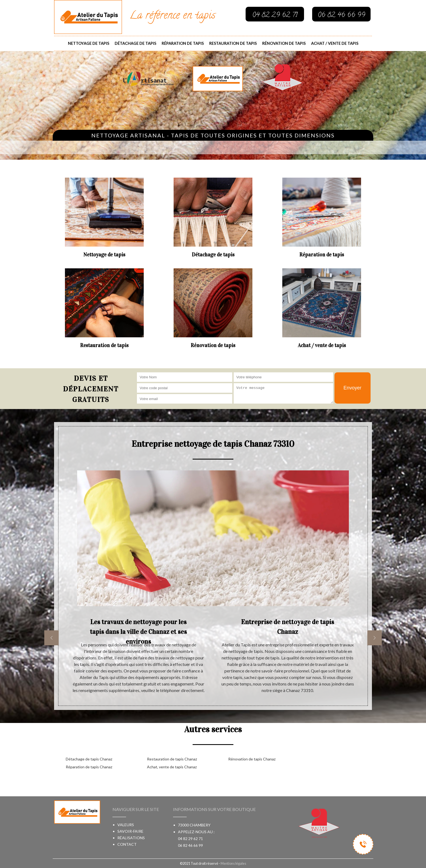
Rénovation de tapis (284, 43)
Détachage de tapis (135, 43)
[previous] (51, 638)
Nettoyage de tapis (89, 43)
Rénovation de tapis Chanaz (252, 759)
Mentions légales (233, 863)
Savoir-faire (130, 831)
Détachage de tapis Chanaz (89, 759)
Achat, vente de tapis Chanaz (172, 767)
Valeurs (126, 825)
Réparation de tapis (183, 43)
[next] (375, 638)
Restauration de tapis (233, 43)
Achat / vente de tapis (335, 43)
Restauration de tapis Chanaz (172, 759)
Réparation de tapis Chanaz (89, 767)
